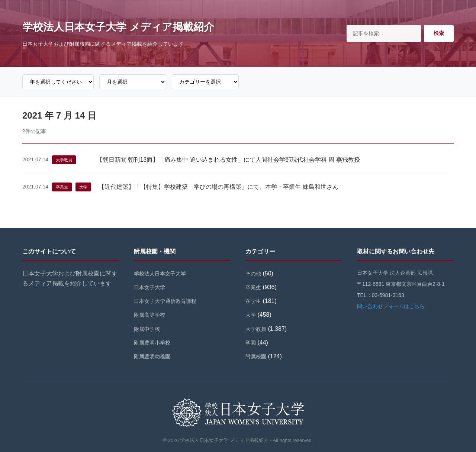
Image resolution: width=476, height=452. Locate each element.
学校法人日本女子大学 (160, 274)
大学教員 (64, 160)
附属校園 (256, 356)
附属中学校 (147, 329)
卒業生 (62, 187)
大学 (83, 187)
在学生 (253, 301)
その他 (253, 274)
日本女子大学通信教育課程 (165, 301)
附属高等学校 (149, 315)
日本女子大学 (149, 287)
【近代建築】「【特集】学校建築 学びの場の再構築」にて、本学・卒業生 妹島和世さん (218, 187)
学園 (251, 343)
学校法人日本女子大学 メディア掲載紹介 (118, 27)
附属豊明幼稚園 (152, 356)
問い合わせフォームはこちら (391, 306)
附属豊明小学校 (152, 343)
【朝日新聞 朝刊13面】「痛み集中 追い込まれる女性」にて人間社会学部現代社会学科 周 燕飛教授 (228, 160)
